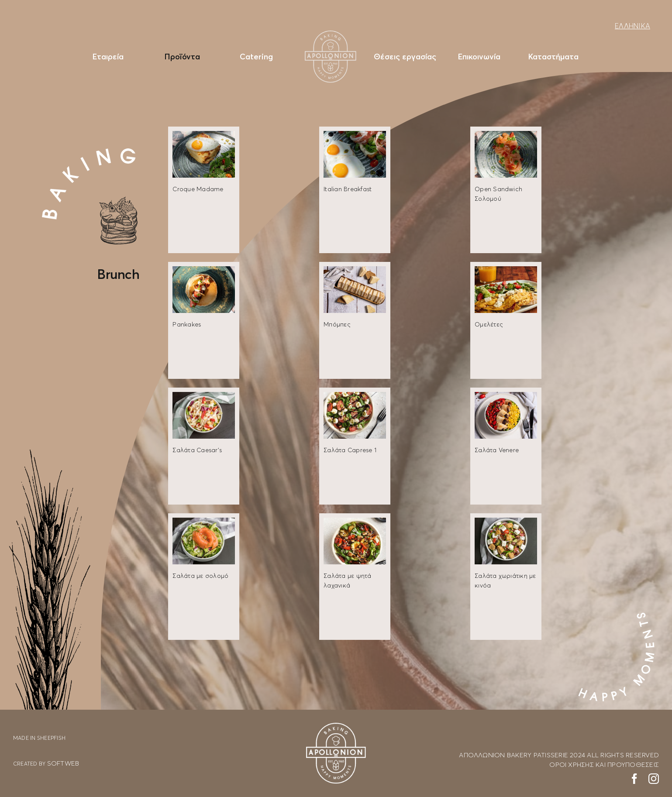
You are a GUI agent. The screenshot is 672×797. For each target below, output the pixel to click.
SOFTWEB (63, 763)
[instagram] (654, 779)
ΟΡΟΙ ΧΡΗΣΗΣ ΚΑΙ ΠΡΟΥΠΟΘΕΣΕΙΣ (604, 764)
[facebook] (634, 779)
